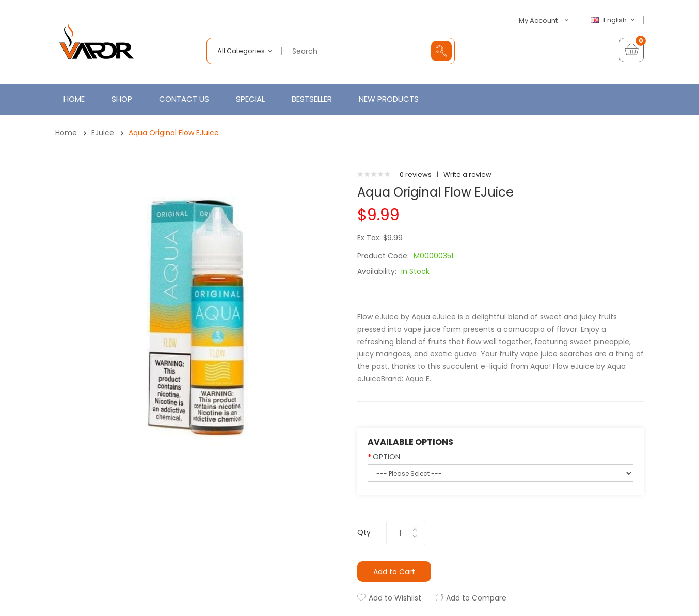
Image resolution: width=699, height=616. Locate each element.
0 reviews (416, 175)
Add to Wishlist (395, 598)
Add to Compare (476, 598)
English (614, 20)
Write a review (467, 175)
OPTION (386, 457)
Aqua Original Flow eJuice (174, 133)
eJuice (103, 133)
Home (66, 133)
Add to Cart (394, 572)
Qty (364, 532)
